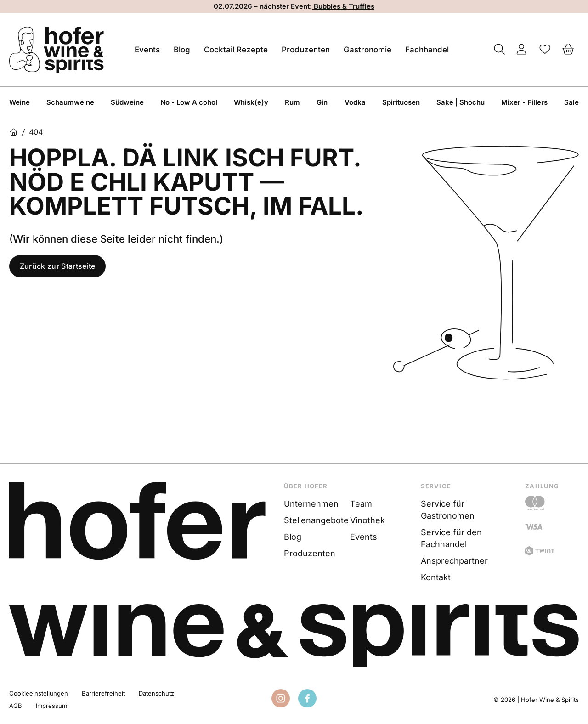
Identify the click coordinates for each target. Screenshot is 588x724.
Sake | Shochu (461, 102)
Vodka (355, 102)
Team (361, 504)
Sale (571, 102)
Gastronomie (367, 50)
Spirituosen (401, 102)
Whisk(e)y (251, 102)
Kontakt (436, 577)
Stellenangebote (316, 520)
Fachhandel (427, 50)
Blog (182, 50)
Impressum (51, 706)
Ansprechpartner (454, 561)
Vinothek (367, 520)
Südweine (127, 102)
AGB (16, 706)
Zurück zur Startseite (58, 266)
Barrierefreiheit (103, 693)
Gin (322, 102)
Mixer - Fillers (524, 102)
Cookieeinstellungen (39, 693)
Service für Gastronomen (448, 510)
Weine (20, 102)
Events (147, 50)
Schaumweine (70, 102)
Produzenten (306, 50)
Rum (292, 102)
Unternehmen (311, 504)
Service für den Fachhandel (451, 538)
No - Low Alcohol (189, 102)
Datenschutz (156, 693)
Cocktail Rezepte (236, 50)
